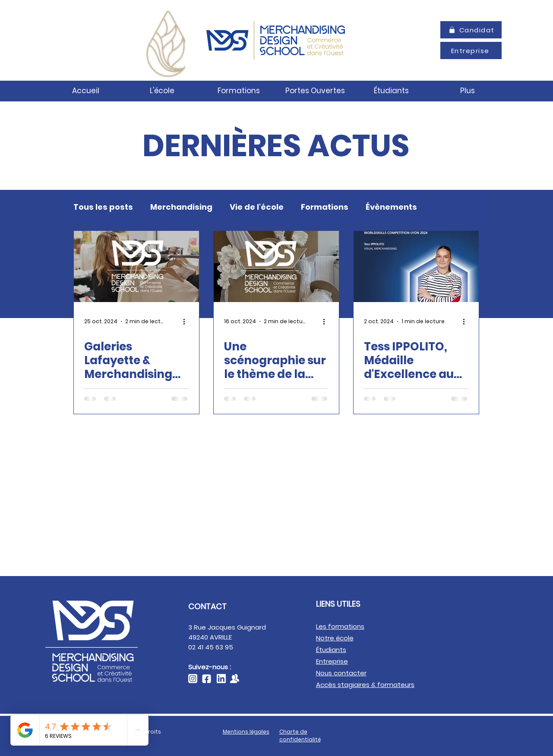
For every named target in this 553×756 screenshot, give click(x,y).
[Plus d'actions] (187, 321)
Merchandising (181, 207)
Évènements (391, 207)
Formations (325, 207)
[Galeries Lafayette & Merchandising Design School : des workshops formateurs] (136, 266)
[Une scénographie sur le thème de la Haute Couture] (276, 266)
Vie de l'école (257, 207)
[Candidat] (471, 30)
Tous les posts (103, 207)
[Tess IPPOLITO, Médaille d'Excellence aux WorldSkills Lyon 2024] (416, 266)
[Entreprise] (471, 50)
